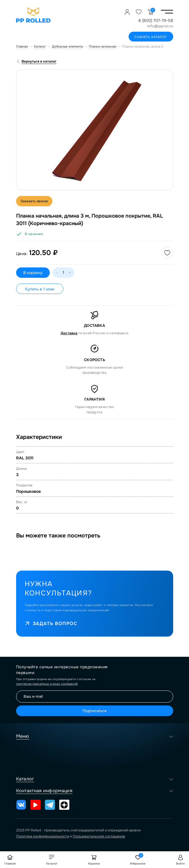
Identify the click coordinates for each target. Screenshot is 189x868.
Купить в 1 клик (40, 289)
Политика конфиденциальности (43, 836)
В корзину (33, 273)
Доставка (69, 333)
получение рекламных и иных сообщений (47, 684)
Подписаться (94, 711)
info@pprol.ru (160, 26)
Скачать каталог (151, 37)
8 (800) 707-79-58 (156, 20)
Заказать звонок (34, 201)
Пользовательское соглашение (99, 836)
